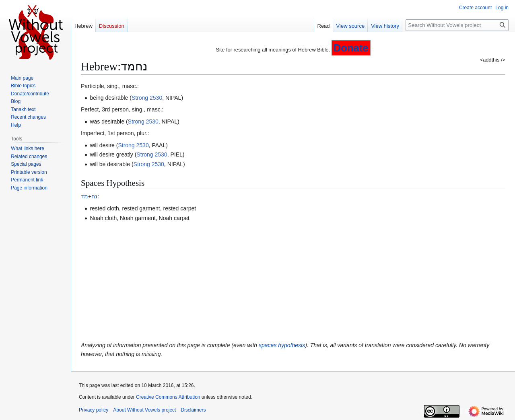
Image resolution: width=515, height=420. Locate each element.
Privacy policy (94, 410)
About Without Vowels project (144, 410)
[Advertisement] (293, 282)
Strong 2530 (147, 98)
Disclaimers (193, 410)
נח (94, 196)
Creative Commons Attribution (168, 397)
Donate (351, 48)
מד (84, 196)
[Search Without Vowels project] (457, 25)
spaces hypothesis (282, 345)
